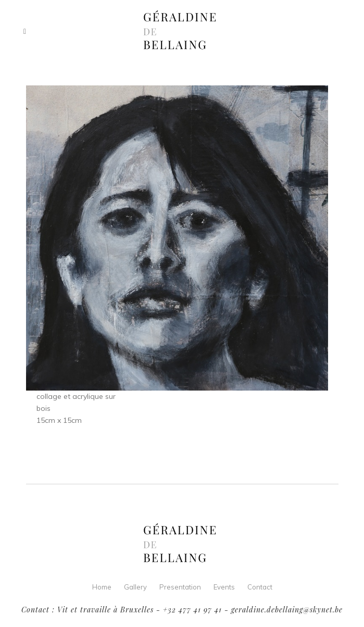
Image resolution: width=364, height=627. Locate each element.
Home (102, 587)
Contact (260, 587)
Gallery (135, 587)
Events (224, 587)
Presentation (180, 587)
